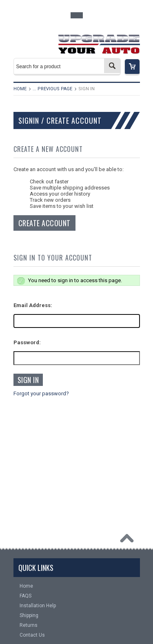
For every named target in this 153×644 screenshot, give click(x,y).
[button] (132, 67)
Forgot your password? (41, 393)
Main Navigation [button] (30, 42)
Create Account (44, 223)
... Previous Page (52, 89)
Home (20, 89)
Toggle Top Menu (77, 15)
